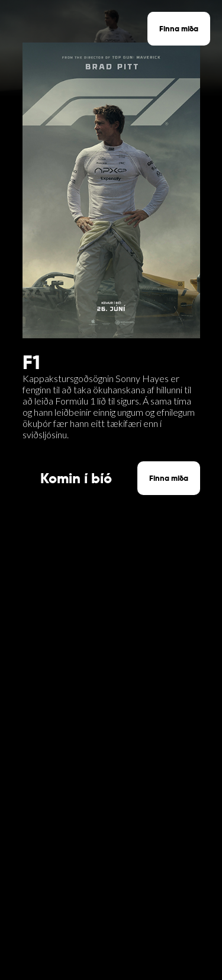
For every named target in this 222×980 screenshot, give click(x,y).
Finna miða (179, 29)
